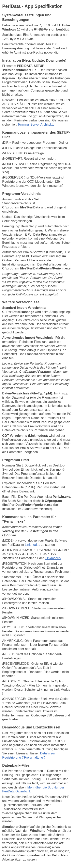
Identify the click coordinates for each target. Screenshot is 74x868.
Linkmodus (32, 545)
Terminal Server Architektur (37, 124)
